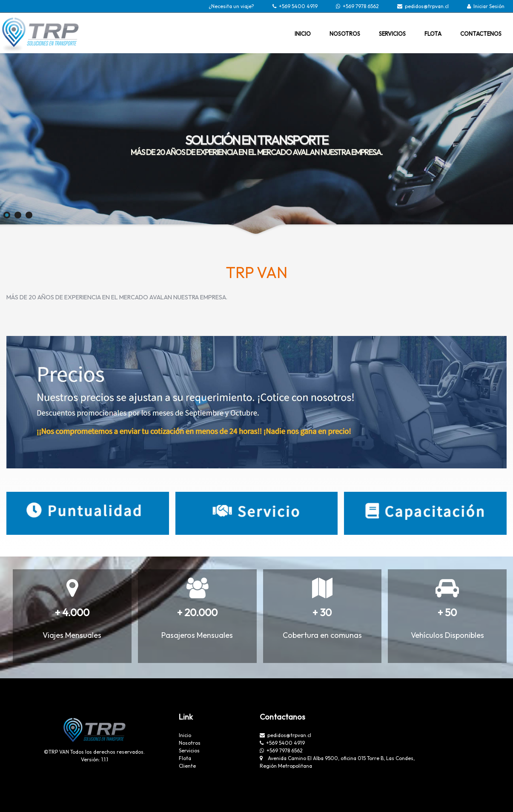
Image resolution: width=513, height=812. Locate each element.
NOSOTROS (345, 34)
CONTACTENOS (481, 34)
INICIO (303, 34)
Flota (185, 758)
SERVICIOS (392, 34)
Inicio (185, 735)
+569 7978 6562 (361, 6)
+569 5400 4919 (298, 6)
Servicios (189, 750)
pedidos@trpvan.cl (427, 6)
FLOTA (433, 34)
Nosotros (190, 743)
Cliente (187, 766)
